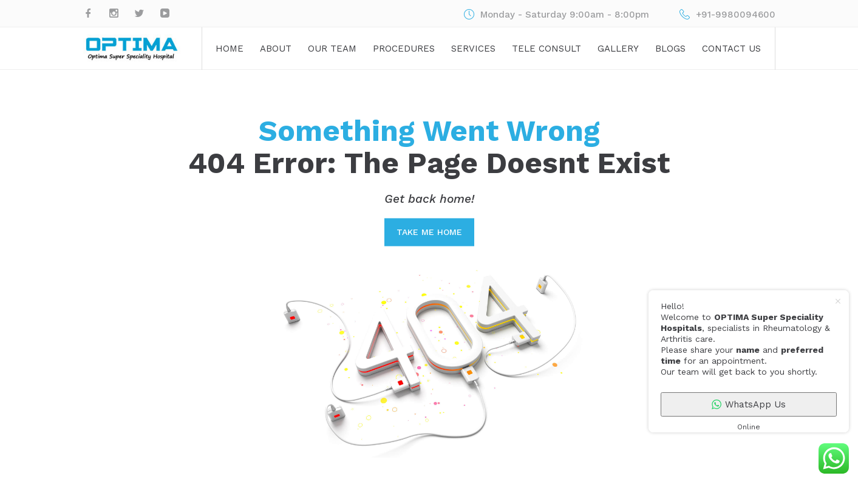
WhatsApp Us (749, 404)
